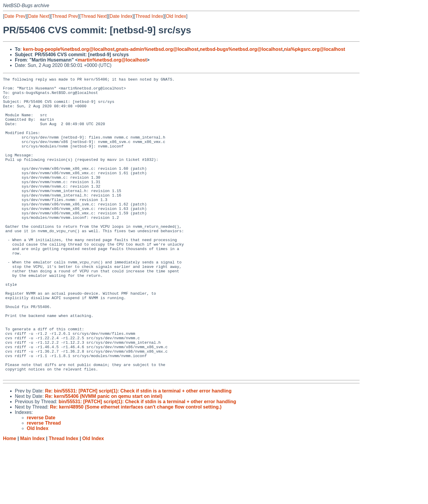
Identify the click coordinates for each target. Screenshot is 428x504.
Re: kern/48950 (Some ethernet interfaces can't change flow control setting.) (136, 467)
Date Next (38, 16)
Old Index (176, 16)
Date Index (121, 16)
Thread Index (149, 16)
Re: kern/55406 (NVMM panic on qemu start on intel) (104, 456)
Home (10, 498)
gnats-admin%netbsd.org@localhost (157, 49)
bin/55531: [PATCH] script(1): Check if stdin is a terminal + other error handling (147, 461)
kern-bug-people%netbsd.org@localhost (69, 49)
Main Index (33, 498)
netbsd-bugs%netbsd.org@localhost (241, 49)
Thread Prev (65, 16)
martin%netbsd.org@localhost (112, 60)
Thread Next (94, 16)
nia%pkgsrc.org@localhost (314, 49)
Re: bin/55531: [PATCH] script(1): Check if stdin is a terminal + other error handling (138, 451)
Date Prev (15, 16)
